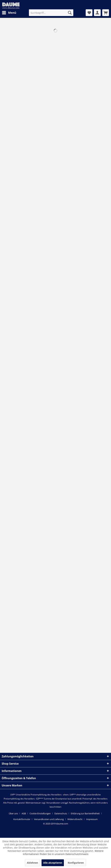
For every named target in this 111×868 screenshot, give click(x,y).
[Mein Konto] (97, 13)
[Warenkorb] (106, 13)
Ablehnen (32, 863)
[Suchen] (70, 13)
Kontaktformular (22, 819)
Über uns (13, 813)
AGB (24, 813)
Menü (9, 12)
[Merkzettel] (89, 13)
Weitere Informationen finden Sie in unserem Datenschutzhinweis (63, 852)
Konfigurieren (76, 863)
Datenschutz (61, 813)
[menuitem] (9, 13)
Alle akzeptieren (53, 863)
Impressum (92, 819)
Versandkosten (53, 803)
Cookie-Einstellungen (40, 813)
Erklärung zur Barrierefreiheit (85, 813)
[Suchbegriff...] (51, 13)
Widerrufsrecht (75, 819)
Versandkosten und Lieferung (49, 819)
